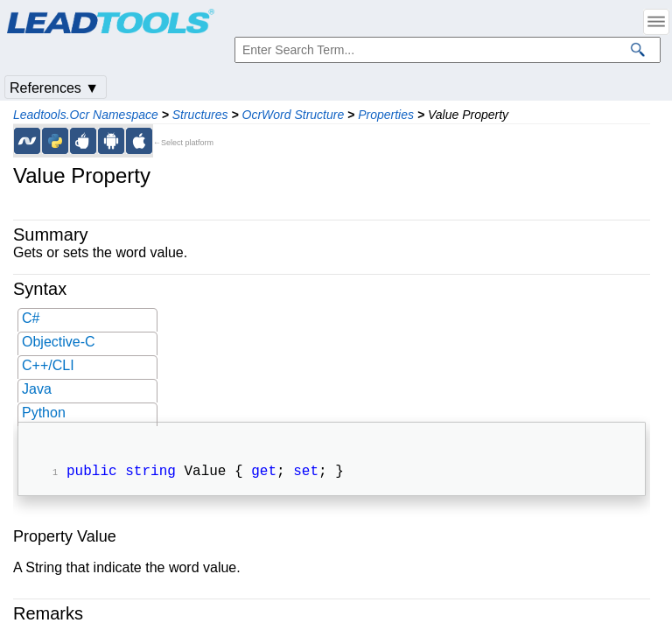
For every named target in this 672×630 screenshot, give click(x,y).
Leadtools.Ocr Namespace (86, 115)
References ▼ (54, 88)
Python (44, 413)
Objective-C (59, 342)
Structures (200, 115)
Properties (386, 115)
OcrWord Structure (294, 115)
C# (31, 318)
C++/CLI (48, 365)
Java (37, 389)
